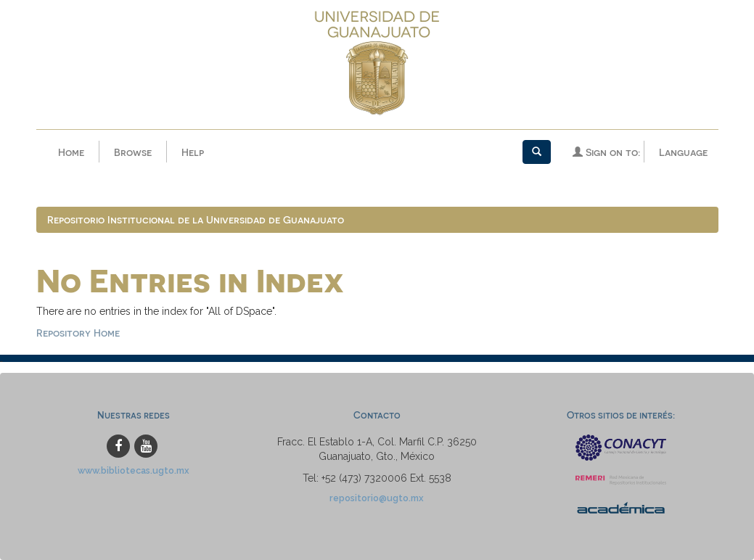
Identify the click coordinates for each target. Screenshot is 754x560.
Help (193, 152)
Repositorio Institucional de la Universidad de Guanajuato (196, 219)
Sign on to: (606, 152)
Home (71, 152)
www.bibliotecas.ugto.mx (134, 470)
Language (683, 152)
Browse (133, 152)
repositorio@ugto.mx (377, 498)
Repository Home (78, 333)
